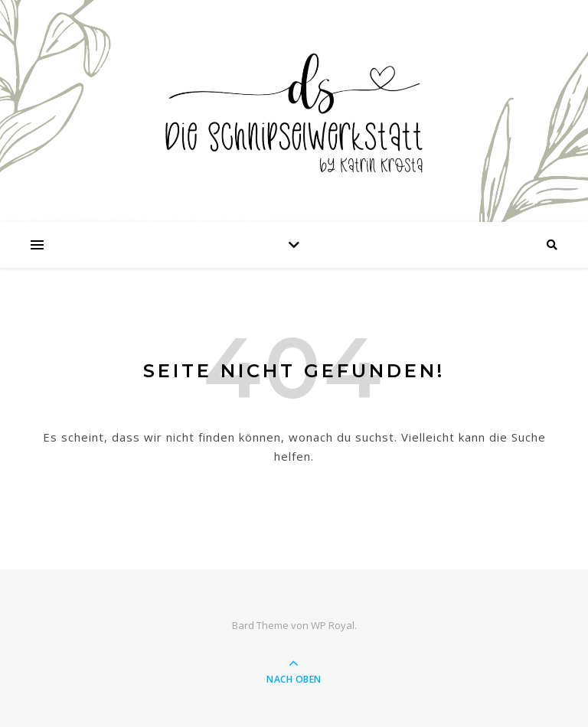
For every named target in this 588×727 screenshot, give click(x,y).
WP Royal (333, 625)
